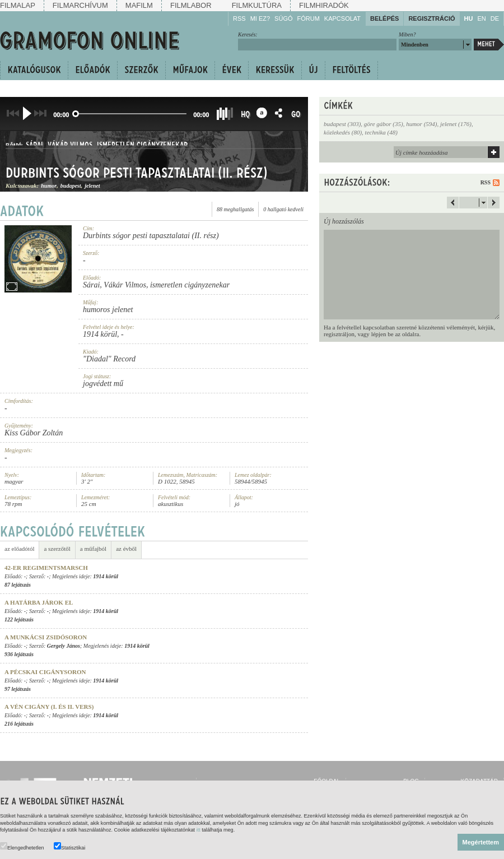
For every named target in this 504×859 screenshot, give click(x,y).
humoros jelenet (108, 310)
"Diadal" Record (109, 359)
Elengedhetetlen (22, 846)
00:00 (61, 115)
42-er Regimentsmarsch (46, 568)
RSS (239, 18)
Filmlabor (191, 5)
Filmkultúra (257, 5)
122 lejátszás (19, 619)
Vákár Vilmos (70, 146)
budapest (71, 187)
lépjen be (382, 334)
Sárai (34, 146)
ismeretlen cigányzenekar (142, 146)
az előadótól (19, 549)
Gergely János (64, 646)
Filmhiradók (324, 5)
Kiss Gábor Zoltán (34, 433)
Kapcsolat (342, 18)
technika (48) (381, 132)
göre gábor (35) (384, 124)
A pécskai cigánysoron (45, 672)
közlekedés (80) (343, 132)
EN (481, 18)
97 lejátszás (18, 689)
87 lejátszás (18, 585)
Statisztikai (69, 846)
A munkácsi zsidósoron (46, 637)
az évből (126, 549)
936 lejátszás (19, 654)
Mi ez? (260, 18)
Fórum (309, 18)
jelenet (92, 187)
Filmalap (18, 5)
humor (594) (421, 124)
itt (199, 830)
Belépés (384, 18)
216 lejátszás (19, 724)
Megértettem (481, 842)
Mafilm (139, 5)
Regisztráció (431, 18)
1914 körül (100, 334)
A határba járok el (39, 602)
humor (49, 187)
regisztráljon (339, 334)
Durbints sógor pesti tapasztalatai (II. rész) (137, 175)
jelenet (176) (456, 124)
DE (495, 18)
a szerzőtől (57, 549)
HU (469, 18)
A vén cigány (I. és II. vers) (49, 707)
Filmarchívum (80, 5)
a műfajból (93, 549)
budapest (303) (342, 124)
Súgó (283, 18)
